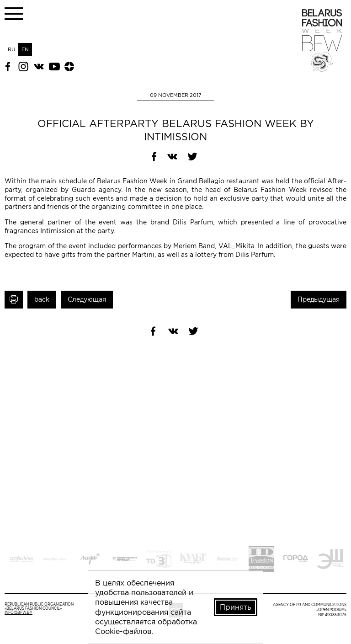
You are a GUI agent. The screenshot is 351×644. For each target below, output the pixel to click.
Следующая (87, 299)
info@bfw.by (19, 613)
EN (25, 49)
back (42, 299)
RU (11, 49)
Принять (236, 607)
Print (14, 300)
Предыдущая (319, 299)
